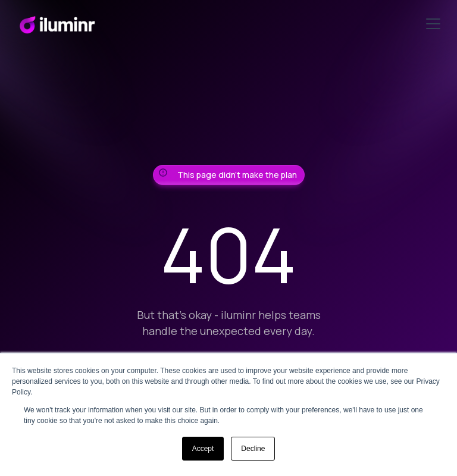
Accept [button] (203, 449)
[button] (431, 24)
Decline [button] (253, 449)
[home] (57, 24)
